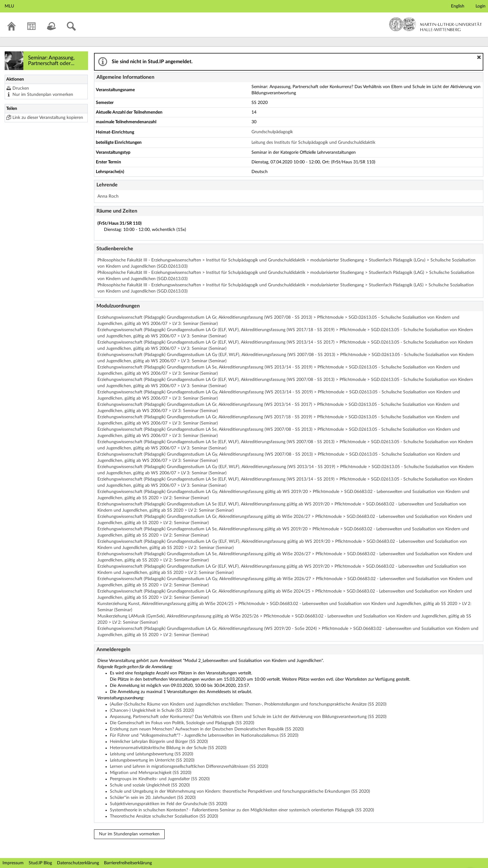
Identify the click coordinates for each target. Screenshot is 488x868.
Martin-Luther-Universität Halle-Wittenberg (436, 24)
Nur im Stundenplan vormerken (43, 95)
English (458, 6)
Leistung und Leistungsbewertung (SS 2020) (152, 754)
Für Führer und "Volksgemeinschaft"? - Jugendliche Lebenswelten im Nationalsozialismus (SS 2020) (204, 735)
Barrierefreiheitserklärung (128, 863)
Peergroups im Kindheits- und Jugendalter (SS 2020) (160, 779)
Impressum (13, 863)
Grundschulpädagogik (272, 132)
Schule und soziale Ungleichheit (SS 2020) (150, 785)
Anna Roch (108, 196)
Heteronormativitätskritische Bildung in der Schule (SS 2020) (168, 748)
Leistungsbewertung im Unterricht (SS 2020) (152, 760)
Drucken (21, 88)
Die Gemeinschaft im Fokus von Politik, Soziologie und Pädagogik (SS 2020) (182, 723)
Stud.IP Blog (40, 863)
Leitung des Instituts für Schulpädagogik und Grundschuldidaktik (313, 143)
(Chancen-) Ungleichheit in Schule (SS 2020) (152, 711)
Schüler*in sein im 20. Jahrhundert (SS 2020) (153, 798)
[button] (479, 57)
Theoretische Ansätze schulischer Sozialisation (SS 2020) (164, 816)
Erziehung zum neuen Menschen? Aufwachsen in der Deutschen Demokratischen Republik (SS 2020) (207, 729)
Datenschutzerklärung (78, 863)
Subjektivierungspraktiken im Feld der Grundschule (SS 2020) (169, 804)
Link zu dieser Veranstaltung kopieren (48, 118)
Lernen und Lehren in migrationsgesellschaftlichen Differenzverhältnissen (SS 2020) (189, 767)
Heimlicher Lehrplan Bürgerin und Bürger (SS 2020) (159, 742)
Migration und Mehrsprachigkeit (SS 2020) (151, 773)
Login (481, 6)
